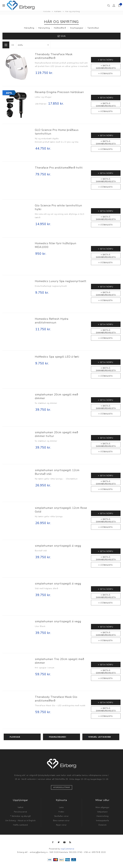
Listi (13, 45)
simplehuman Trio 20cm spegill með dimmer (60, 661)
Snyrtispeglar (77, 28)
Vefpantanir (102, 812)
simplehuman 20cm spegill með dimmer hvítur (57, 434)
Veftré (20, 807)
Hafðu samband (20, 825)
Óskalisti (102, 825)
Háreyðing (29, 28)
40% (9, 93)
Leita (61, 807)
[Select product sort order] (33, 45)
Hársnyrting (44, 28)
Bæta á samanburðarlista (106, 67)
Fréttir (61, 812)
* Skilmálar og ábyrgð (20, 816)
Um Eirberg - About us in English (20, 821)
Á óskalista (107, 74)
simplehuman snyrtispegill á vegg (58, 546)
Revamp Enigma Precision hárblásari (59, 92)
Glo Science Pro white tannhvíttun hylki (58, 207)
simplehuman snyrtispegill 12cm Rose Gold (61, 510)
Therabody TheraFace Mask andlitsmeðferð (54, 56)
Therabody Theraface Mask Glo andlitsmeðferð (56, 699)
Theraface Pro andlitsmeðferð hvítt (59, 168)
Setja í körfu (107, 60)
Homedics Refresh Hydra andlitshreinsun (52, 321)
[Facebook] (53, 842)
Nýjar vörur (61, 825)
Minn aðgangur (103, 807)
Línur (6, 45)
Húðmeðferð (60, 28)
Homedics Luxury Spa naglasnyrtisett (61, 281)
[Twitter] (59, 842)
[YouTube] (64, 842)
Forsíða (47, 11)
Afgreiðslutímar (62, 787)
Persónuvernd (20, 812)
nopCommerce (67, 849)
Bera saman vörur (61, 821)
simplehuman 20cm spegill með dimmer (57, 396)
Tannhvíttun (93, 28)
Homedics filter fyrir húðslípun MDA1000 (56, 245)
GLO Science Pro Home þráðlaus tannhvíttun (57, 132)
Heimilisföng (103, 816)
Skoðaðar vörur (61, 816)
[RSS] (70, 842)
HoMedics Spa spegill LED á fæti (57, 357)
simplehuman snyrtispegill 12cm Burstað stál (57, 472)
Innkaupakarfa (102, 821)
